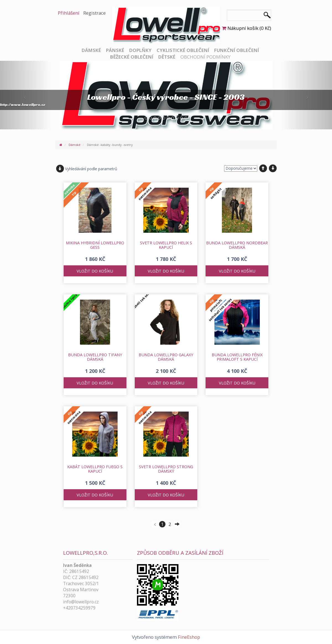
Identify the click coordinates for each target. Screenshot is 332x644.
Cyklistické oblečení (183, 50)
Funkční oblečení (237, 50)
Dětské (167, 57)
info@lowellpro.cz (81, 602)
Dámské (91, 50)
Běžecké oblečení (132, 57)
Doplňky (140, 50)
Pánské (115, 50)
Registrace (94, 13)
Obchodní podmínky (205, 57)
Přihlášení (69, 13)
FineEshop (189, 637)
